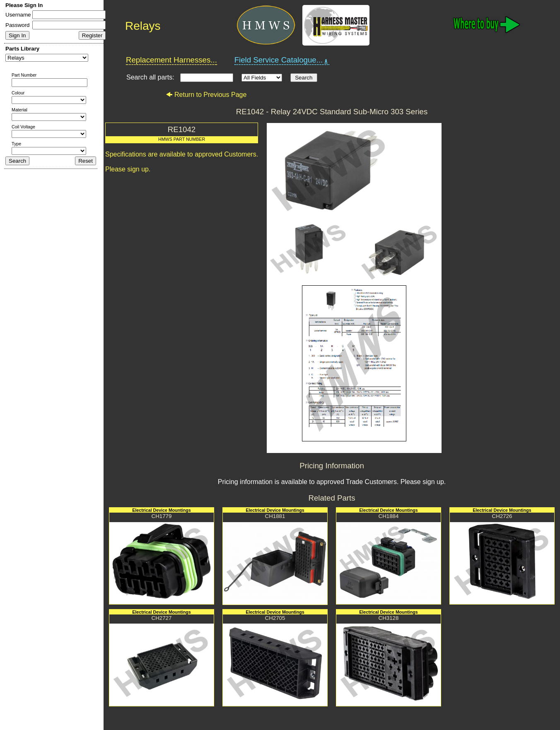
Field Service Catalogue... (282, 60)
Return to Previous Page (206, 95)
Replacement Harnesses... (171, 60)
